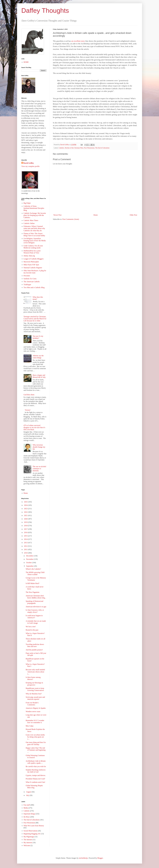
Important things (29, 814)
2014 (26, 539)
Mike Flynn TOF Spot (31, 265)
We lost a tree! (31, 627)
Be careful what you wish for (36, 766)
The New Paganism (32, 592)
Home (96, 215)
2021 (26, 515)
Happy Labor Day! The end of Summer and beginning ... (36, 750)
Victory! (28, 410)
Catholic (61, 148)
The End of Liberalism (102, 148)
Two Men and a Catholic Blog (34, 287)
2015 (26, 536)
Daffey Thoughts (45, 11)
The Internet (28, 840)
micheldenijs (83, 858)
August (29, 792)
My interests (28, 843)
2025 (26, 502)
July (28, 795)
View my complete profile (30, 166)
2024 (26, 505)
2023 (26, 509)
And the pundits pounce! (34, 650)
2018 (26, 526)
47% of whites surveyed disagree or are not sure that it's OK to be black (34, 427)
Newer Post (57, 215)
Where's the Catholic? (33, 569)
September (30, 566)
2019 (26, 522)
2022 (26, 512)
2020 (26, 519)
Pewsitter (27, 276)
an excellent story (78, 41)
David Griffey (29, 163)
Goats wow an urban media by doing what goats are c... (35, 737)
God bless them (29, 395)
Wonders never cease (33, 711)
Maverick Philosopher (31, 262)
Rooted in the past (32, 630)
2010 (26, 553)
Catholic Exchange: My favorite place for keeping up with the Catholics (35, 215)
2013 (26, 543)
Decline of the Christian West (74, 148)
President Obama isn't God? (35, 779)
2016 (26, 532)
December (30, 556)
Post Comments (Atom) (71, 219)
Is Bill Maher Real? (32, 583)
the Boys (27, 817)
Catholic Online (29, 223)
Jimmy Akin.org (29, 256)
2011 (26, 549)
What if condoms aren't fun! (35, 782)
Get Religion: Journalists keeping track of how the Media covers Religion (35, 241)
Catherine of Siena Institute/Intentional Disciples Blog (34, 208)
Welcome (27, 845)
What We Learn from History (34, 826)
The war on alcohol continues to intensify (39, 469)
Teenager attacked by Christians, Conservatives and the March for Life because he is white (35, 319)
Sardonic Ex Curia (30, 279)
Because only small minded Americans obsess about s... (35, 672)
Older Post (133, 215)
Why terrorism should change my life (39, 447)
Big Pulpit (27, 203)
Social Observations (31, 831)
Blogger (100, 858)
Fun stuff (27, 805)
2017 (26, 529)
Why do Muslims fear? (34, 694)
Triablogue (27, 285)
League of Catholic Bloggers (34, 259)
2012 (26, 546)
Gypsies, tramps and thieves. (36, 775)
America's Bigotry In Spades (36, 708)
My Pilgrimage (29, 837)
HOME (26, 62)
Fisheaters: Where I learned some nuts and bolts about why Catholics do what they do (34, 228)
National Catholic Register (33, 268)
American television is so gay (36, 607)
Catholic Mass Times (31, 220)
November (30, 559)
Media (26, 808)
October (29, 563)
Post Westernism (89, 148)
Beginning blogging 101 (32, 834)
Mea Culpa (30, 726)
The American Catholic (32, 282)
